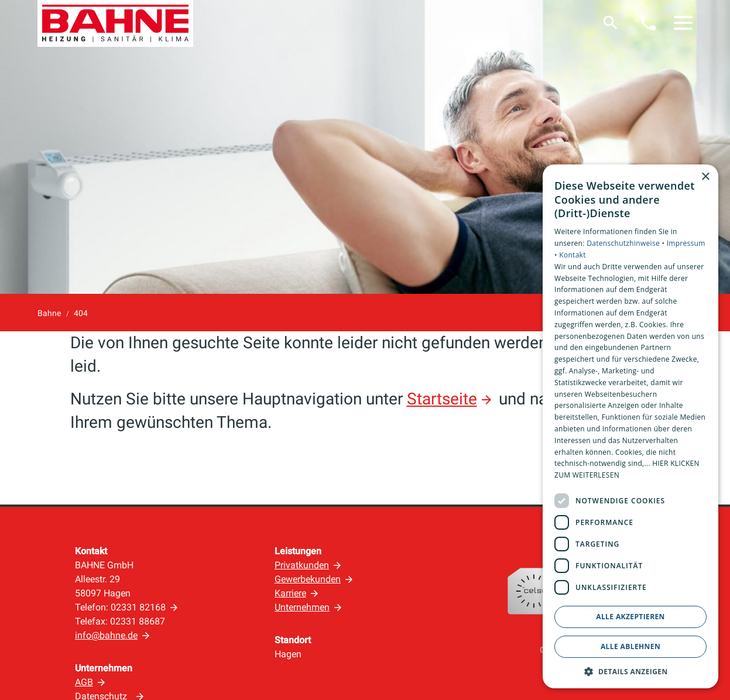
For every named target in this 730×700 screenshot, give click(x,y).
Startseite (442, 399)
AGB (84, 682)
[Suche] (611, 23)
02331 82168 (138, 607)
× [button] (705, 177)
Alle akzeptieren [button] (630, 617)
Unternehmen (302, 607)
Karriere (290, 593)
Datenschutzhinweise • (626, 243)
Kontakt (573, 255)
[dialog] (630, 426)
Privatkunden (302, 565)
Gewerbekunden (308, 579)
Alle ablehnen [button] (630, 646)
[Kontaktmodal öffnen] (648, 23)
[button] (683, 23)
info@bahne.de (106, 635)
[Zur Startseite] (115, 23)
